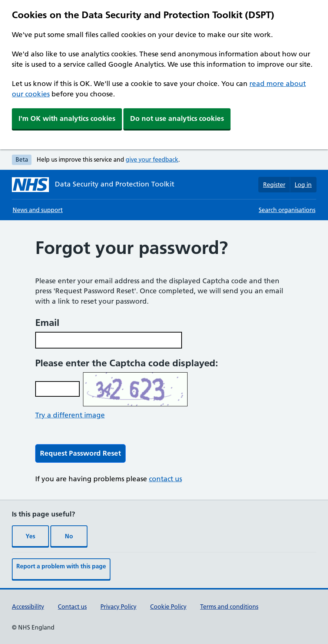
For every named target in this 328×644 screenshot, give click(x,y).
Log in (303, 185)
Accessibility (28, 607)
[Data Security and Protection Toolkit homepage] (93, 185)
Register (274, 185)
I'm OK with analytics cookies (67, 118)
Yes (30, 536)
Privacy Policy (118, 607)
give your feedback (152, 159)
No (69, 536)
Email (47, 323)
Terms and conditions (229, 607)
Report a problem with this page (61, 566)
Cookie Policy (168, 607)
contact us (165, 479)
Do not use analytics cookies (177, 118)
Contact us (72, 607)
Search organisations (287, 210)
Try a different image (70, 415)
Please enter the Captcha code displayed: (127, 363)
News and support (38, 210)
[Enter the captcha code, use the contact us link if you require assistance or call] (57, 389)
